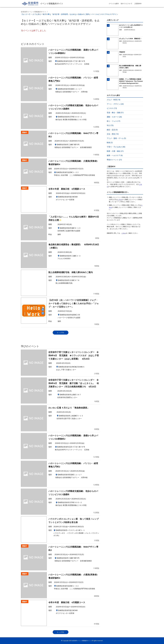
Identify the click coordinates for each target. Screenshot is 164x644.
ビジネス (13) (112, 108)
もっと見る (61, 332)
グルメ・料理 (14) (113, 100)
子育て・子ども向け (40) (116, 147)
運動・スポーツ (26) (114, 117)
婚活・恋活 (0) (112, 130)
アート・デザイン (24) (115, 104)
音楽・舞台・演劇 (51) (115, 113)
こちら (120, 199)
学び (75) (110, 125)
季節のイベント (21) (114, 160)
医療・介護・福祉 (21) (115, 151)
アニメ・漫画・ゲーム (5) (116, 138)
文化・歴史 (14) (113, 134)
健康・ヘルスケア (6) (115, 155)
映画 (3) (110, 143)
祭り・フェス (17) (113, 121)
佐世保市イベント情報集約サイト (33, 12)
